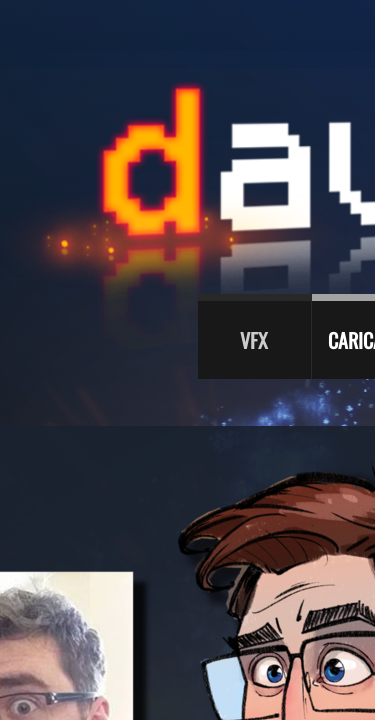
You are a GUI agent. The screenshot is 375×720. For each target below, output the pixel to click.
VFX (254, 340)
